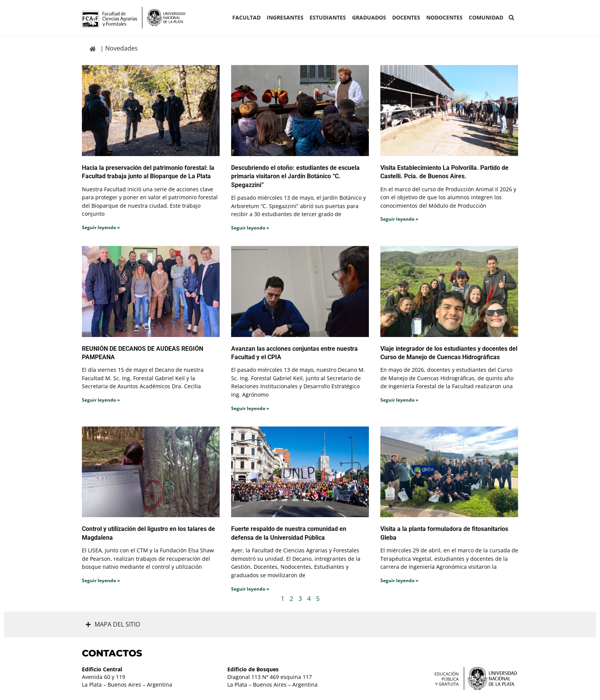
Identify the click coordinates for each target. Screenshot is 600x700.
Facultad (246, 17)
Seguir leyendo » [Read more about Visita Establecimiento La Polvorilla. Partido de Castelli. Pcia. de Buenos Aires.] (399, 219)
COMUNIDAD (486, 17)
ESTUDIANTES (328, 17)
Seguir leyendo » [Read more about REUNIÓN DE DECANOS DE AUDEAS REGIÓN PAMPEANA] (101, 400)
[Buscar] (511, 17)
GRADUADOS (369, 17)
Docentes (406, 17)
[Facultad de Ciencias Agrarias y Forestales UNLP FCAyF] (134, 18)
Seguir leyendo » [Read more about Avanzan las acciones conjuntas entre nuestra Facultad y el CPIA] (250, 408)
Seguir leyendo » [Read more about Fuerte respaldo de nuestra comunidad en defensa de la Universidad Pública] (250, 589)
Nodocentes (444, 17)
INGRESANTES (285, 17)
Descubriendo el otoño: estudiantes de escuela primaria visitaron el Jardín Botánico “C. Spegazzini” (295, 176)
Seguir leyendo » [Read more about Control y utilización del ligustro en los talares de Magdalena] (101, 580)
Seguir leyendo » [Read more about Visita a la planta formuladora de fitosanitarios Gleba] (399, 580)
